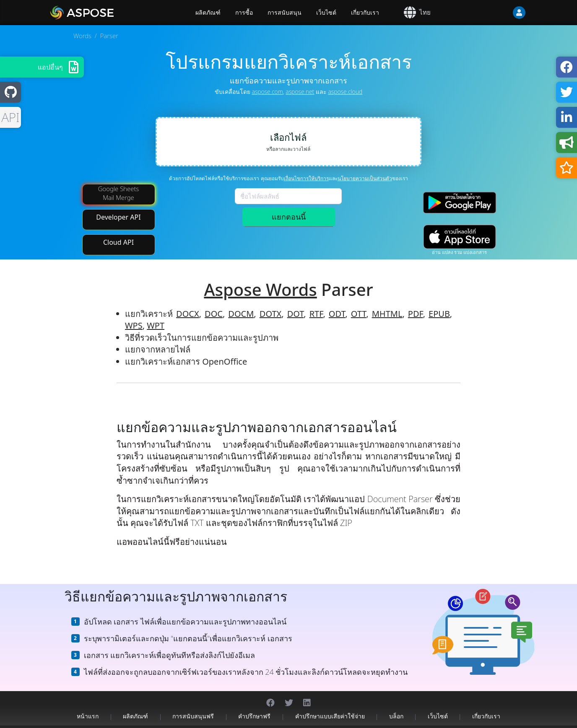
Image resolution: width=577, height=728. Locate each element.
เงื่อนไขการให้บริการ (306, 178)
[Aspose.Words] (106, 13)
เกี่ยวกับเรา (365, 13)
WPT (156, 316)
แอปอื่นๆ (50, 67)
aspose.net (300, 92)
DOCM (241, 304)
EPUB (439, 304)
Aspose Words (260, 279)
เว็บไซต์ (326, 13)
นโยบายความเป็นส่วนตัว (365, 178)
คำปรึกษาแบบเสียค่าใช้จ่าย (330, 706)
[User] (502, 13)
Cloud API (118, 232)
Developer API (118, 207)
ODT (337, 304)
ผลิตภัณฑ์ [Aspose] (208, 13)
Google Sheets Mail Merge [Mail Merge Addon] (119, 183)
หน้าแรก (88, 706)
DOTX (270, 304)
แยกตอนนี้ (289, 217)
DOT (296, 304)
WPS (134, 316)
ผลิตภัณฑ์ (135, 706)
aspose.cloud (345, 92)
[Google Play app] (460, 193)
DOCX (188, 304)
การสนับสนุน (285, 13)
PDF (416, 304)
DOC (214, 304)
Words (82, 36)
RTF (316, 304)
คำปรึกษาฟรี (254, 706)
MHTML (387, 304)
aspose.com (267, 92)
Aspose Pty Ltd (205, 722)
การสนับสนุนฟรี (193, 706)
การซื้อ (244, 13)
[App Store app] (460, 227)
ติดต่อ (386, 722)
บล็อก (396, 706)
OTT (359, 304)
